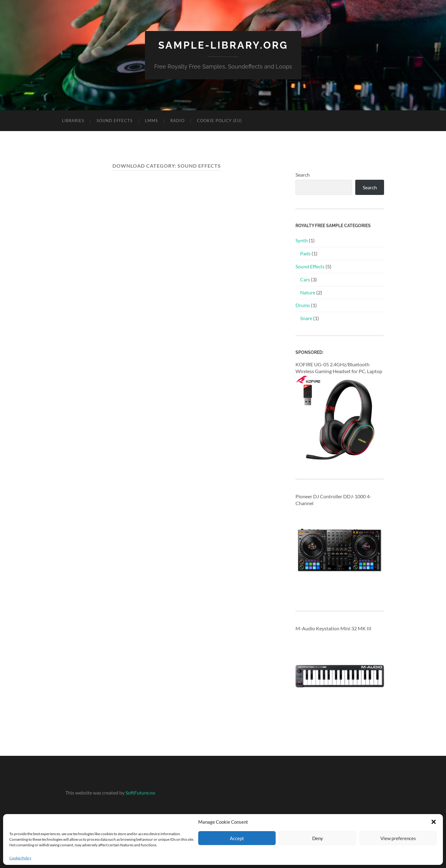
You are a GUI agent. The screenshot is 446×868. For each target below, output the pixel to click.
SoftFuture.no (140, 793)
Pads (305, 253)
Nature (308, 292)
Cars (305, 279)
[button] (434, 822)
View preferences (398, 838)
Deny (318, 838)
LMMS (151, 121)
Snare (306, 318)
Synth (302, 240)
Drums (303, 305)
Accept (237, 838)
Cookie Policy (20, 858)
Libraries (73, 121)
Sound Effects (115, 121)
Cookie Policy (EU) (219, 121)
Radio (177, 121)
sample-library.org (223, 45)
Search (303, 175)
